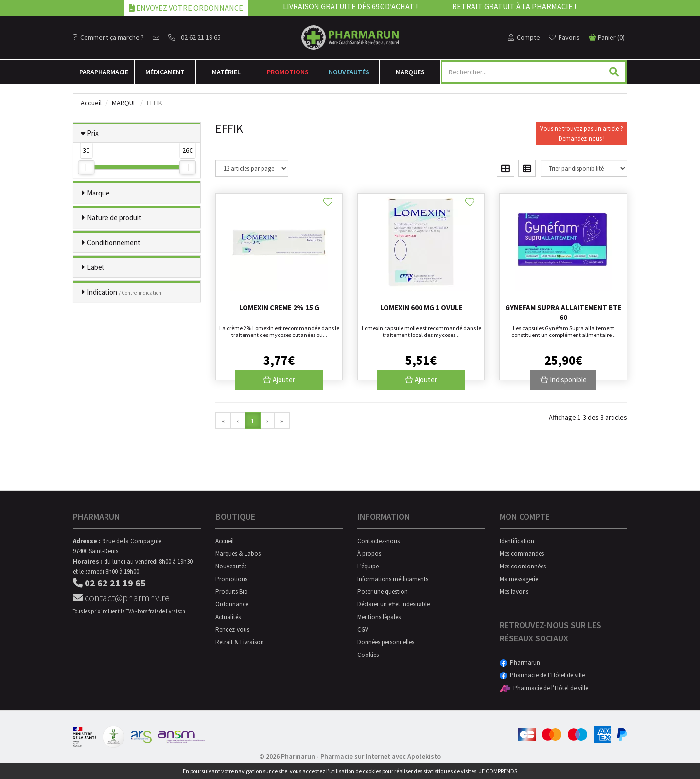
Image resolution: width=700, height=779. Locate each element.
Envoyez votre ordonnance (186, 8)
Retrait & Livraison (240, 642)
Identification (517, 541)
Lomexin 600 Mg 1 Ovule (421, 308)
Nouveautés (349, 72)
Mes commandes (522, 554)
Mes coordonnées (523, 566)
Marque (124, 103)
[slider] (86, 167)
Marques (410, 72)
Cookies (368, 655)
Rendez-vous (232, 629)
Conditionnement (114, 242)
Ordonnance (232, 604)
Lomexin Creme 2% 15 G (279, 308)
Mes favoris (514, 592)
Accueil (91, 103)
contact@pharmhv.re (121, 597)
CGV (363, 629)
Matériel (226, 72)
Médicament (165, 72)
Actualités (228, 617)
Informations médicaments (393, 579)
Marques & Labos (238, 554)
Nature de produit (114, 218)
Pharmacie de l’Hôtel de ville (542, 675)
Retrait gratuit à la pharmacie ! (514, 6)
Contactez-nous (378, 541)
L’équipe (368, 566)
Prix (93, 133)
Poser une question (383, 592)
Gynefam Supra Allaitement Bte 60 (563, 312)
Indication (124, 292)
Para (104, 72)
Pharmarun (520, 663)
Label (95, 267)
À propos (369, 554)
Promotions (288, 72)
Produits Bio (232, 592)
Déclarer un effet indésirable (394, 604)
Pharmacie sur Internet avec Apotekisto (381, 756)
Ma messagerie (519, 579)
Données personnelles (386, 642)
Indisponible (563, 380)
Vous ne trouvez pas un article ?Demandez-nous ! (582, 133)
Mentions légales (379, 617)
